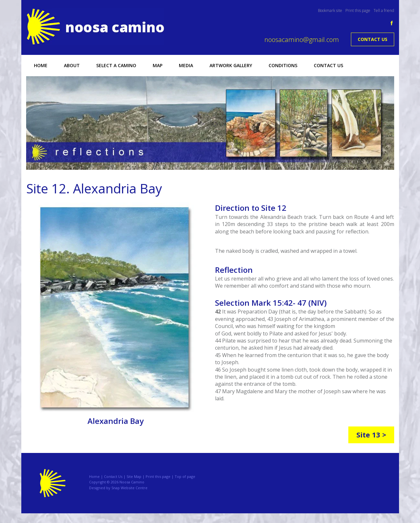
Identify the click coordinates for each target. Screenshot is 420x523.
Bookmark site (330, 10)
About (72, 65)
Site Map (134, 480)
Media (186, 65)
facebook (392, 23)
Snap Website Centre (129, 492)
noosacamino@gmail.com (302, 40)
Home (40, 65)
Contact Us (373, 39)
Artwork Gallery (230, 65)
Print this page (358, 10)
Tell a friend (384, 10)
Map (157, 65)
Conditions (283, 65)
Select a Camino (116, 65)
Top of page (185, 480)
